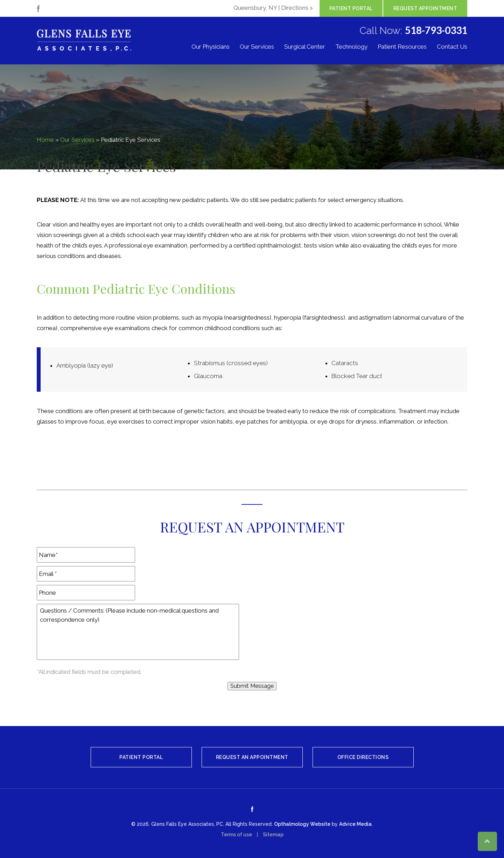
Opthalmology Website (302, 824)
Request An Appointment (252, 757)
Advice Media (355, 824)
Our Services (257, 47)
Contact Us (452, 47)
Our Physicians (211, 47)
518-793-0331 (436, 30)
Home (45, 140)
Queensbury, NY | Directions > (273, 8)
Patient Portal (351, 8)
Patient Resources (402, 47)
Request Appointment (425, 8)
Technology (351, 47)
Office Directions (363, 757)
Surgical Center (305, 47)
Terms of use (236, 835)
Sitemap (273, 835)
